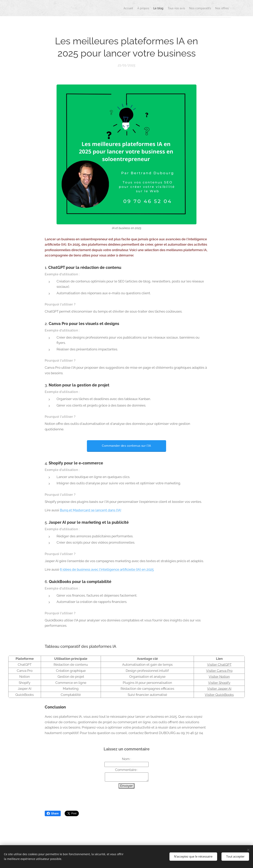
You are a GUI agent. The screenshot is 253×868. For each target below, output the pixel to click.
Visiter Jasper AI (219, 689)
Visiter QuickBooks (219, 695)
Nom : (126, 759)
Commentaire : (126, 770)
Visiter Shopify (219, 683)
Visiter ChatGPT (219, 665)
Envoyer (126, 786)
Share (53, 813)
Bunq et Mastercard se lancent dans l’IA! (91, 510)
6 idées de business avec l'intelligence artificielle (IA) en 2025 (107, 570)
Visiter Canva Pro (219, 671)
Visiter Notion (219, 677)
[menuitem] (106, 8)
